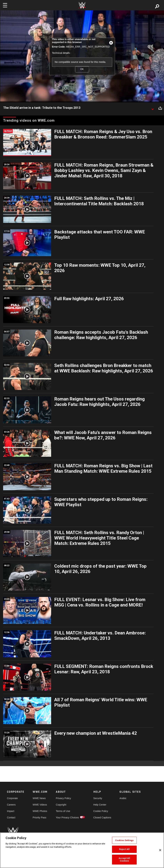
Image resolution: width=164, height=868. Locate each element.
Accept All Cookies (124, 860)
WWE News (39, 798)
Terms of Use (63, 811)
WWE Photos (40, 811)
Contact (11, 818)
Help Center (100, 805)
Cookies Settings (124, 840)
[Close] (160, 850)
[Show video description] (153, 108)
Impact (11, 811)
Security (98, 798)
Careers (11, 805)
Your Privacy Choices (67, 818)
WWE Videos (40, 805)
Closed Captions (102, 818)
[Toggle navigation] (5, 5)
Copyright (61, 805)
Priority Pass (40, 818)
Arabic (123, 798)
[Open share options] (160, 108)
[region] (82, 850)
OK (82, 69)
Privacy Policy (63, 798)
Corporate (12, 798)
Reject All (124, 849)
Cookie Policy (101, 811)
